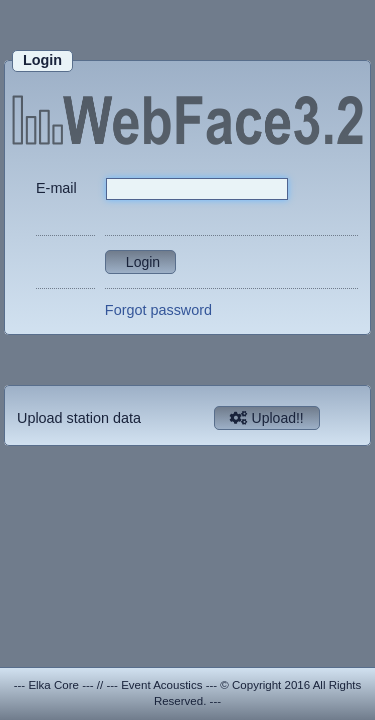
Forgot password (158, 310)
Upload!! (267, 418)
